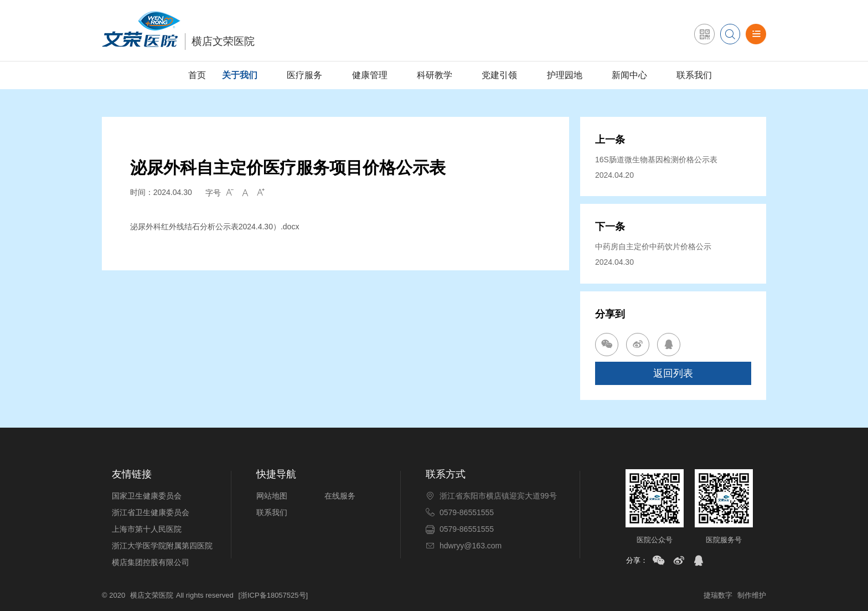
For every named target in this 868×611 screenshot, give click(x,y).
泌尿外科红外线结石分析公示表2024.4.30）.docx (215, 227)
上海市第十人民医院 (147, 529)
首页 (197, 75)
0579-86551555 (467, 512)
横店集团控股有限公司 (151, 562)
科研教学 (435, 75)
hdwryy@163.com (471, 546)
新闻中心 (629, 75)
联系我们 (694, 75)
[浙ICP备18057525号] (273, 595)
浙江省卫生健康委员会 (151, 512)
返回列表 (673, 373)
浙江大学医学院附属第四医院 (162, 546)
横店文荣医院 (152, 595)
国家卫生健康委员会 (147, 496)
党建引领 (499, 75)
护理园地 (565, 75)
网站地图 (272, 496)
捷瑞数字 (718, 595)
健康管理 (370, 75)
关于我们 (240, 75)
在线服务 (340, 496)
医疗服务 (304, 75)
